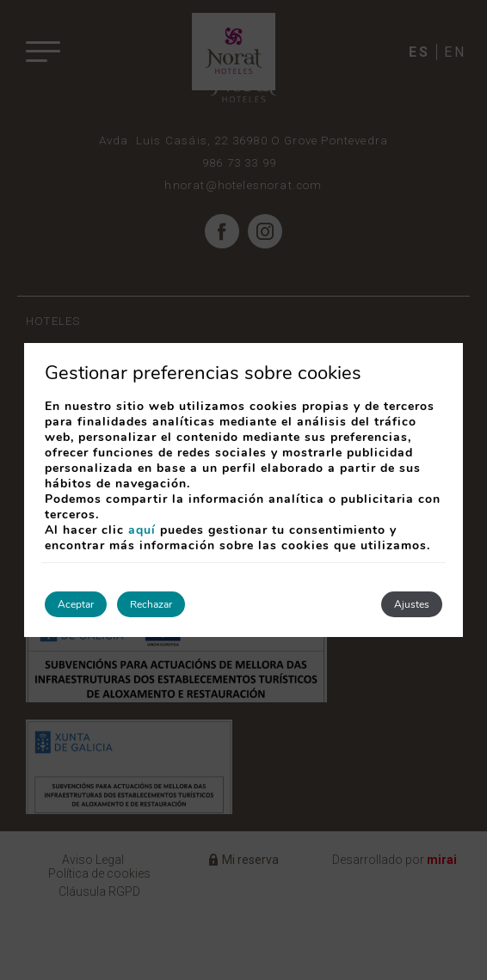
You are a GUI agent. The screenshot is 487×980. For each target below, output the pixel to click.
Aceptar (76, 604)
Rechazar (151, 604)
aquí (142, 530)
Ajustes (412, 604)
